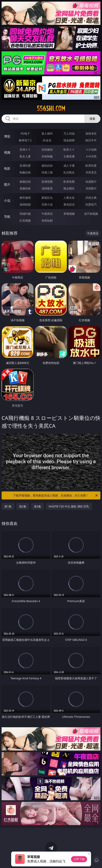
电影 (7, 168)
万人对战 (69, 133)
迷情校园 (25, 204)
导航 (7, 217)
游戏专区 (91, 133)
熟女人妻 (25, 156)
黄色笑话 (69, 204)
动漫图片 (91, 182)
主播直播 (69, 156)
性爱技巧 (91, 204)
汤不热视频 (91, 214)
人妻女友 (69, 198)
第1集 (8, 506)
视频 (7, 152)
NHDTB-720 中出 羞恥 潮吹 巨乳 (69, 506)
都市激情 (25, 198)
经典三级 (47, 172)
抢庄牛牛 (91, 140)
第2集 (23, 506)
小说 (7, 201)
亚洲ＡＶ (25, 149)
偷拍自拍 (47, 166)
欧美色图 (69, 182)
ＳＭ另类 (91, 156)
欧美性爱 (91, 166)
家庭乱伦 (47, 198)
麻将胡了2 (25, 140)
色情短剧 (47, 220)
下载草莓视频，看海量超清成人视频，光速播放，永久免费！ (56, 495)
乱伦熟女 (69, 172)
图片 (7, 184)
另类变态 (91, 172)
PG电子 (25, 133)
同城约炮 (25, 214)
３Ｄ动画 (91, 149)
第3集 (38, 506)
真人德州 (47, 133)
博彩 (7, 136)
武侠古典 (91, 198)
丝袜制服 (47, 156)
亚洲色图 (47, 182)
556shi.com (51, 108)
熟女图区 (69, 188)
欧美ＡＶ (69, 149)
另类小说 (47, 204)
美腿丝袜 (25, 188)
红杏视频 (25, 220)
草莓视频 (69, 214)
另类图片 (91, 188)
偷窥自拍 (25, 182)
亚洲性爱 (25, 166)
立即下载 (79, 859)
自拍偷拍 (47, 149)
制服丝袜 (25, 172)
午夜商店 (47, 214)
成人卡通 (69, 166)
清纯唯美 (47, 188)
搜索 (92, 119)
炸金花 (47, 140)
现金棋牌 (69, 140)
